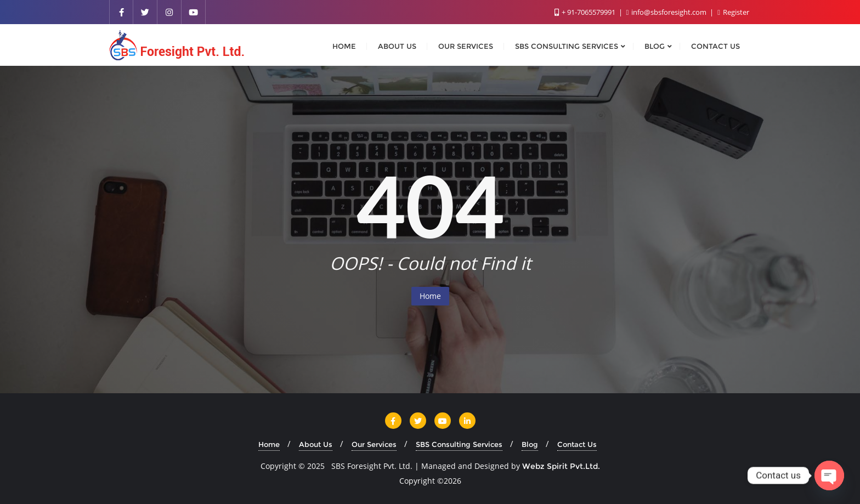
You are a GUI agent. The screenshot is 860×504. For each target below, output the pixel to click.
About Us (316, 444)
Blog (530, 444)
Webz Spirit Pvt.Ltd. (561, 466)
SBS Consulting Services (459, 444)
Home (430, 296)
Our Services (374, 444)
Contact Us (577, 444)
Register (733, 12)
